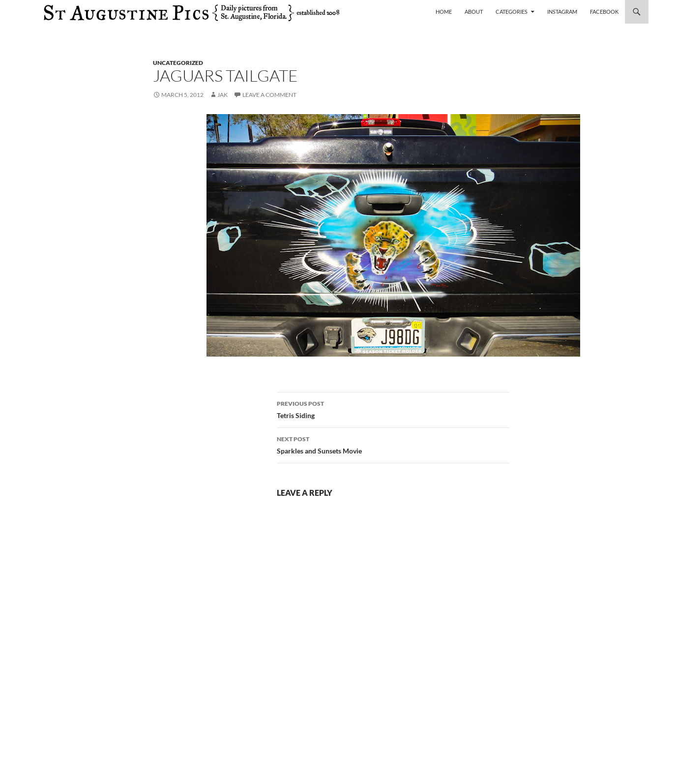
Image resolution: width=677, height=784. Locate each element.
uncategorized (178, 63)
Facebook (604, 12)
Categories (512, 12)
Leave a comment (269, 95)
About (474, 12)
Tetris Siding (393, 409)
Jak (222, 95)
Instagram (562, 12)
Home (444, 12)
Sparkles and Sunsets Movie (393, 444)
